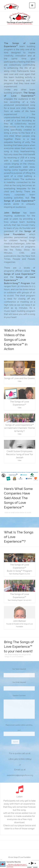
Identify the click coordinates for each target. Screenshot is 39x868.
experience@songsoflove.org (21, 775)
